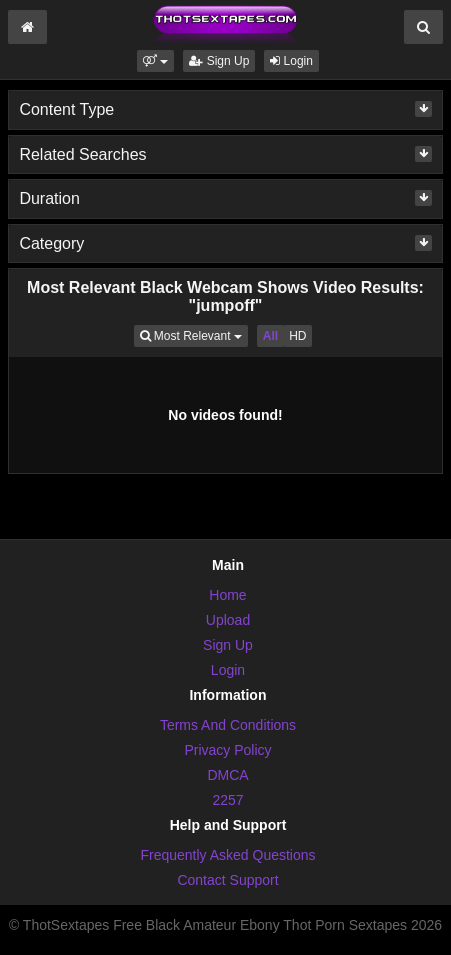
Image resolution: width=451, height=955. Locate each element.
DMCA (227, 775)
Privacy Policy (227, 750)
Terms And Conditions (228, 725)
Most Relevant (194, 334)
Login (291, 61)
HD (297, 336)
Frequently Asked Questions (227, 855)
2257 (227, 800)
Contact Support (227, 880)
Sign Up (219, 61)
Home (227, 595)
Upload (228, 620)
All (270, 336)
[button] (155, 61)
